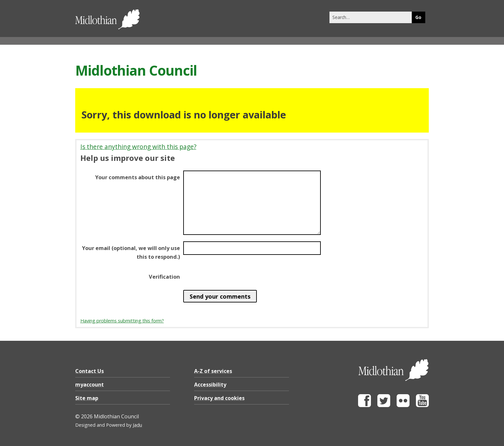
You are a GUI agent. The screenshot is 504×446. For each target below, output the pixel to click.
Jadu (137, 425)
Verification (164, 277)
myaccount (90, 385)
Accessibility (210, 385)
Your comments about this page (138, 177)
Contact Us (90, 371)
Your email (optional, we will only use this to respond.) (131, 252)
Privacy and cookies (219, 398)
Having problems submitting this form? (122, 321)
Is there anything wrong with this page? (138, 147)
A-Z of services (213, 371)
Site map (87, 398)
